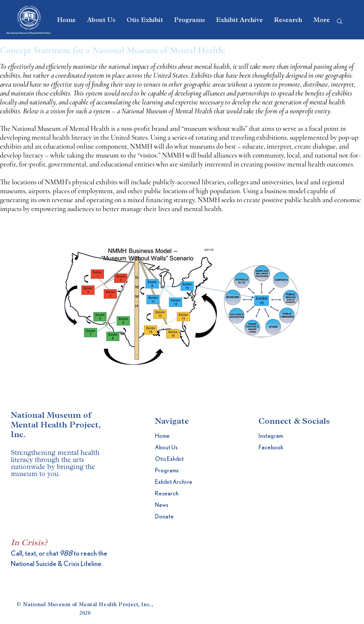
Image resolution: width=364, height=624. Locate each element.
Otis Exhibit (169, 459)
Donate (164, 517)
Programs (167, 471)
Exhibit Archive (173, 482)
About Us (166, 447)
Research (167, 494)
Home (162, 436)
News (162, 505)
